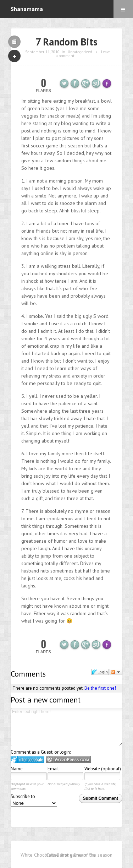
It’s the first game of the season (79, 855)
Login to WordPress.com (68, 759)
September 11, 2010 (42, 52)
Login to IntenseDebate (27, 759)
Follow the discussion (116, 672)
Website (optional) (103, 769)
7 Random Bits (66, 42)
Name (17, 769)
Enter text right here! (67, 727)
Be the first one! (100, 688)
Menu (123, 9)
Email (53, 769)
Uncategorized (80, 52)
